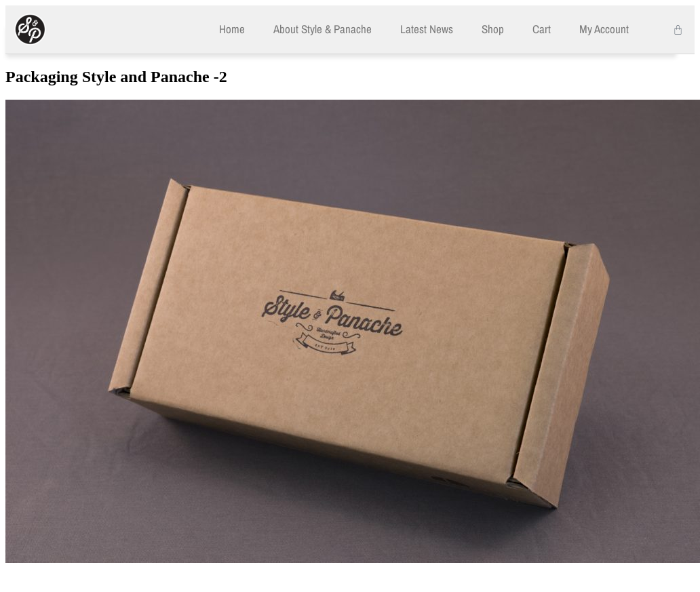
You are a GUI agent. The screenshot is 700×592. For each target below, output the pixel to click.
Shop (493, 29)
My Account (604, 29)
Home (232, 29)
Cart (542, 29)
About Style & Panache (323, 29)
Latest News (427, 29)
